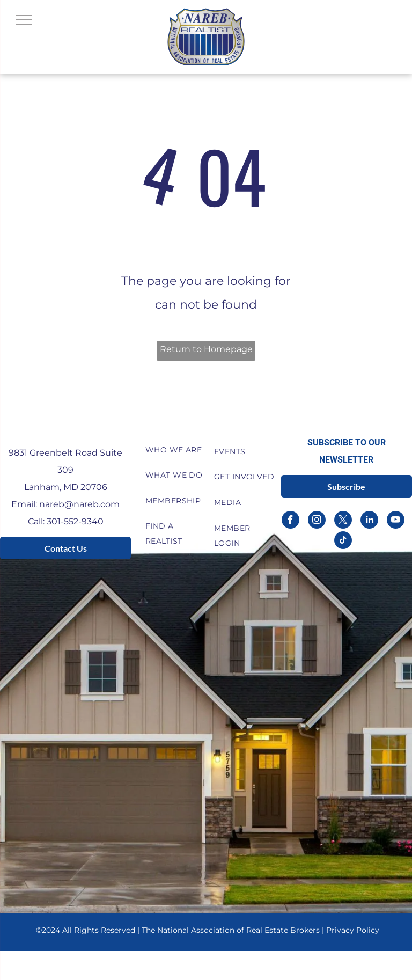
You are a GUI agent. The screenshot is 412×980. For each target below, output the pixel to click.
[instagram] (317, 521)
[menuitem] (176, 450)
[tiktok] (343, 542)
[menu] (24, 20)
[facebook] (290, 521)
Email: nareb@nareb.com (65, 504)
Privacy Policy (353, 930)
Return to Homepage (206, 349)
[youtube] (396, 521)
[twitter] (343, 521)
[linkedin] (369, 521)
